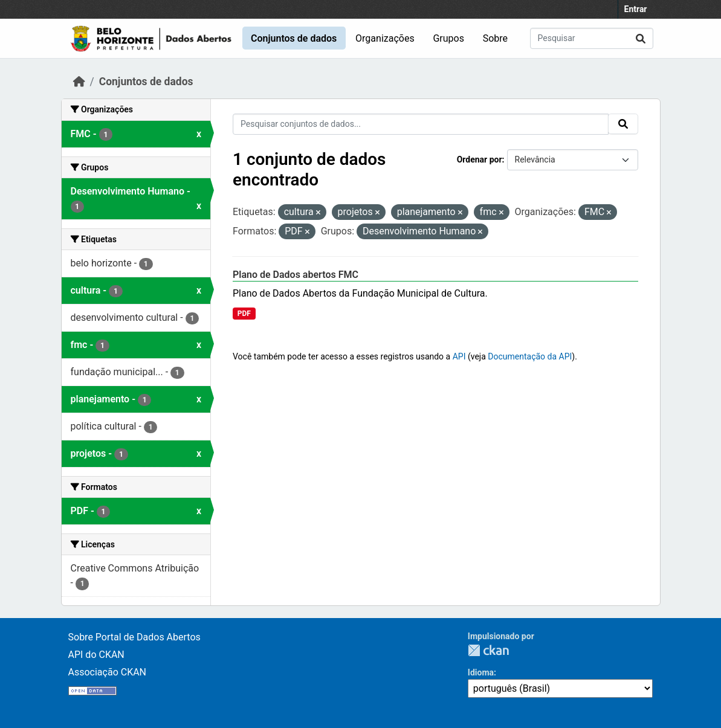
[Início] (79, 82)
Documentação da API (530, 356)
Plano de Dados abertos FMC (296, 275)
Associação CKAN (108, 672)
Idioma (481, 672)
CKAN (488, 650)
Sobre (495, 38)
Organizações (385, 38)
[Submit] (641, 38)
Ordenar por (480, 159)
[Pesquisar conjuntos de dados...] (592, 38)
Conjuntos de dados (294, 38)
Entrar (636, 9)
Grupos (448, 38)
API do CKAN (96, 655)
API (459, 356)
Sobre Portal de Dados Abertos (134, 637)
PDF (244, 314)
